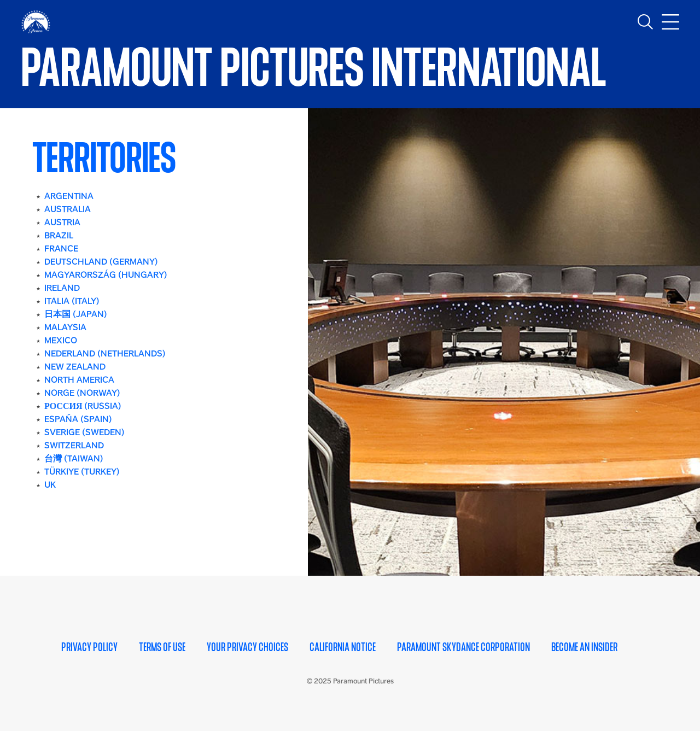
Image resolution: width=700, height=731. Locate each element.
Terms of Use (162, 647)
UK (50, 485)
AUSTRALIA (68, 209)
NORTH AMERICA (79, 380)
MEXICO (61, 340)
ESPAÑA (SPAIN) (78, 419)
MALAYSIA (65, 327)
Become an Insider (584, 647)
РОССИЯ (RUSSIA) (83, 406)
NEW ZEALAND (75, 367)
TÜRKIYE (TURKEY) (82, 472)
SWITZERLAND (74, 445)
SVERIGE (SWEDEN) (84, 432)
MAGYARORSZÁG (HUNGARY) (106, 275)
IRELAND (62, 288)
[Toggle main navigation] (670, 22)
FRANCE (61, 248)
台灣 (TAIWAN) (74, 458)
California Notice (343, 647)
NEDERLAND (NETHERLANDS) (105, 353)
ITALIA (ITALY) (72, 301)
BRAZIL (59, 235)
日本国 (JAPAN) (76, 314)
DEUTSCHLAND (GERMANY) (101, 262)
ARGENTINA (69, 196)
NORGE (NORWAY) (82, 393)
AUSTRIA (62, 222)
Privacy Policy (89, 647)
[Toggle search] (645, 22)
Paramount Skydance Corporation (463, 647)
